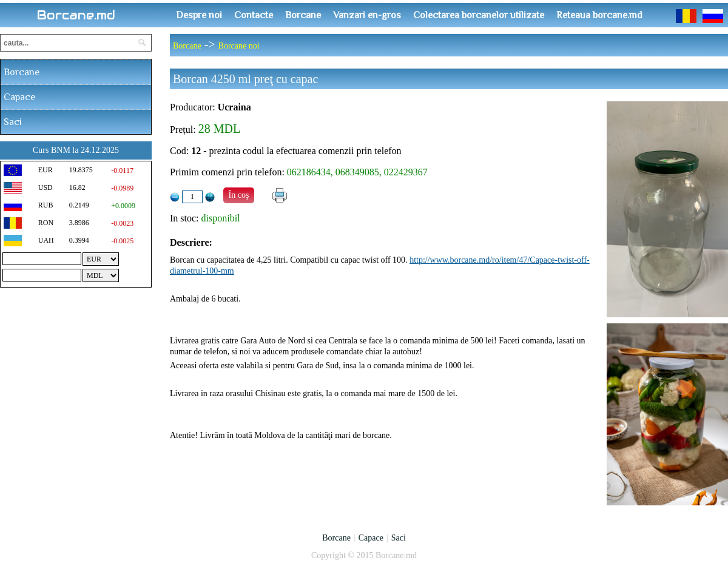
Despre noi (199, 15)
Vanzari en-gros (367, 15)
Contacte (254, 15)
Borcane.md (76, 15)
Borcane (303, 15)
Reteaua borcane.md (599, 15)
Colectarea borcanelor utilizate (479, 15)
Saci (13, 122)
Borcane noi (239, 46)
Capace (19, 97)
